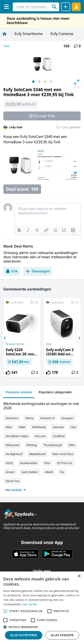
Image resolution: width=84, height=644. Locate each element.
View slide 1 (33, 82)
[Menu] (6, 7)
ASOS (9, 463)
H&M (22, 427)
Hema (29, 418)
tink (12, 271)
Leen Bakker (30, 472)
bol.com (40, 436)
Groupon (67, 418)
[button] (42, 627)
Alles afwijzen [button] (62, 635)
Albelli (49, 472)
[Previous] (5, 338)
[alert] (42, 608)
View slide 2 (39, 82)
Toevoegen (38, 271)
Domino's (12, 418)
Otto (47, 463)
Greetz (10, 472)
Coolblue (59, 436)
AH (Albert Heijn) (17, 436)
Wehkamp (39, 427)
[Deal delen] (66, 7)
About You (13, 481)
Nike (9, 427)
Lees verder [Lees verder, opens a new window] (30, 604)
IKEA (72, 445)
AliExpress (13, 445)
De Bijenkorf (14, 454)
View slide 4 (51, 82)
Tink (6, 46)
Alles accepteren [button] (24, 635)
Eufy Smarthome (29, 34)
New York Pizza (63, 454)
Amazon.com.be (15, 344)
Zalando (58, 427)
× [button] (79, 576)
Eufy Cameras (62, 34)
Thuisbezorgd (53, 445)
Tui (62, 472)
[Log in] (76, 7)
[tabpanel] (42, 446)
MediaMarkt (37, 454)
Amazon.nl (47, 418)
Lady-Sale (16, 127)
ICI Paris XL (65, 463)
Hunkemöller (29, 463)
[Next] (79, 338)
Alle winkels (16, 490)
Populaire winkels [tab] (19, 392)
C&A (73, 427)
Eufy (49, 344)
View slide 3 (45, 82)
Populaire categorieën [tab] (55, 392)
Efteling (31, 445)
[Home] (4, 34)
